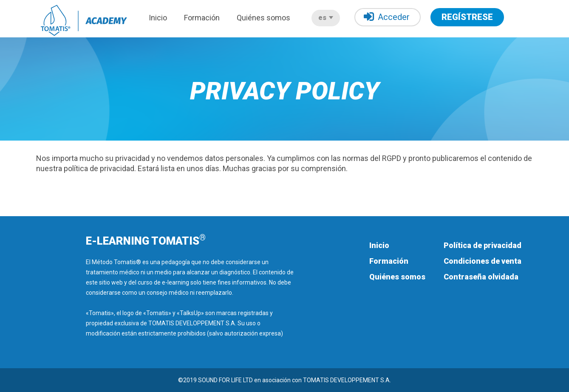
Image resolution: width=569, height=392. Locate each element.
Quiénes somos (263, 18)
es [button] (326, 18)
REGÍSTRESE (467, 17)
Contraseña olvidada (481, 277)
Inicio (158, 18)
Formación (202, 18)
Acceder (387, 17)
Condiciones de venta (483, 261)
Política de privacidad (483, 245)
